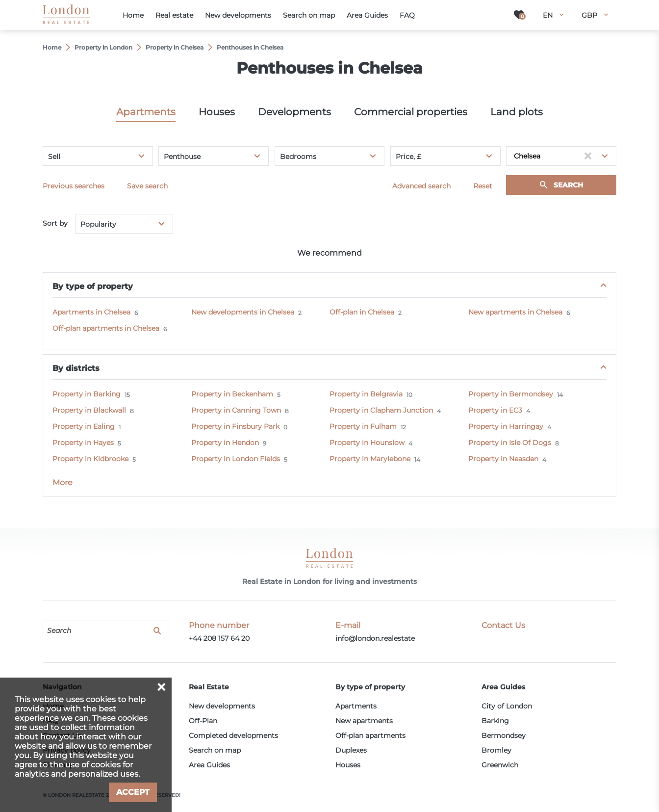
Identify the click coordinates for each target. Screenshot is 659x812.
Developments (294, 112)
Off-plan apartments (370, 735)
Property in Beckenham (232, 394)
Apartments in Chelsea (91, 312)
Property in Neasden (503, 459)
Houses (217, 112)
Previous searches (74, 186)
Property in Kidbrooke (90, 459)
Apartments (146, 112)
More (63, 483)
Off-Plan (203, 721)
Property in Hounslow (367, 443)
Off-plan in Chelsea (362, 312)
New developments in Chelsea (243, 312)
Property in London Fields (236, 459)
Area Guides (209, 765)
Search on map (215, 750)
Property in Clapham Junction (381, 410)
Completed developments (233, 735)
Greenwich (500, 765)
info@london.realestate (375, 638)
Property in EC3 (495, 410)
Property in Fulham (363, 426)
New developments (222, 706)
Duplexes (351, 750)
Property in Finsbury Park (235, 426)
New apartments (364, 721)
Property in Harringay (506, 426)
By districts (76, 368)
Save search (147, 186)
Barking (495, 721)
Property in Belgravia (366, 394)
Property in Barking (87, 394)
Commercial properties (411, 112)
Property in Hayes (83, 443)
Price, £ (408, 157)
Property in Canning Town (236, 410)
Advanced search (421, 186)
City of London (507, 706)
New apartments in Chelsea (515, 312)
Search (568, 185)
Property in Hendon (225, 443)
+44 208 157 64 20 (219, 638)
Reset (483, 186)
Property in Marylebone (370, 459)
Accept (133, 792)
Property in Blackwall (89, 410)
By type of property (93, 286)
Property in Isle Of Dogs (510, 443)
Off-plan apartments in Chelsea (106, 328)
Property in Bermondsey (511, 394)
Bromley (496, 750)
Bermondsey (504, 735)
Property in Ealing (84, 426)
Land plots (517, 112)
